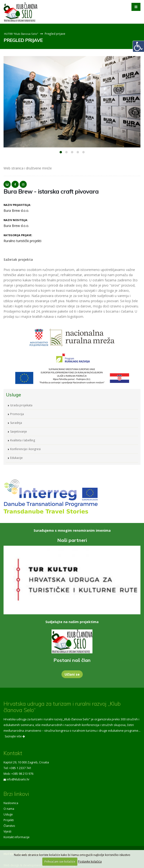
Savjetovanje (19, 432)
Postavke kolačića (90, 861)
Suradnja (17, 423)
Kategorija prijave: (18, 235)
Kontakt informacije (17, 837)
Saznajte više (15, 736)
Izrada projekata (22, 405)
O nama (9, 809)
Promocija (17, 414)
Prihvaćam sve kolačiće (60, 861)
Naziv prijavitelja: (17, 205)
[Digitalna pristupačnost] (138, 46)
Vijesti (8, 831)
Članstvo (10, 826)
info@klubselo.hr (19, 779)
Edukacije (17, 458)
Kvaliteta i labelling (23, 440)
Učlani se (72, 674)
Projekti (9, 820)
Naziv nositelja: (16, 220)
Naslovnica (11, 803)
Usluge (9, 814)
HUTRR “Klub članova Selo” (22, 34)
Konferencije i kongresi (26, 449)
